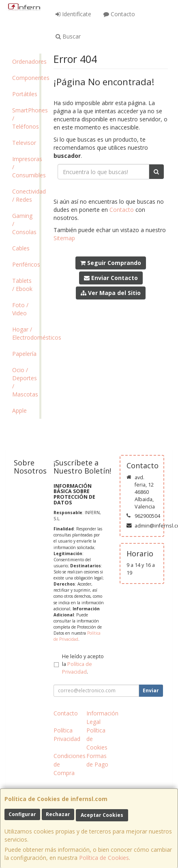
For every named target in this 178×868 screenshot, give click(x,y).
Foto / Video (20, 309)
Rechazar (58, 814)
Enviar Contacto (111, 278)
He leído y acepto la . (83, 664)
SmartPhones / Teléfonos (26, 118)
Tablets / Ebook (22, 285)
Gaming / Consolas (24, 224)
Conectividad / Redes (26, 195)
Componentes (26, 78)
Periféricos (26, 264)
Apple (19, 410)
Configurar (22, 814)
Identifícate (73, 14)
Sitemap (64, 238)
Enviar (151, 690)
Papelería (24, 354)
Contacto (119, 14)
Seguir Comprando (111, 263)
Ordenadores (26, 61)
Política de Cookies (104, 858)
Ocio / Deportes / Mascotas (25, 382)
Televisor (24, 143)
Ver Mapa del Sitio (111, 293)
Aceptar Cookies (102, 815)
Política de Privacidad (77, 636)
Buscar (68, 36)
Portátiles (25, 94)
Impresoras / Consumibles (26, 167)
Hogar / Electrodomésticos (26, 333)
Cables (21, 248)
